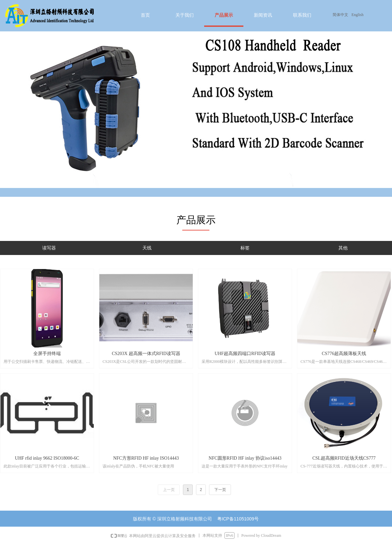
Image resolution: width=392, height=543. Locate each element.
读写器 (49, 248)
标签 (245, 248)
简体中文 (340, 15)
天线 (147, 248)
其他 (343, 248)
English (358, 15)
